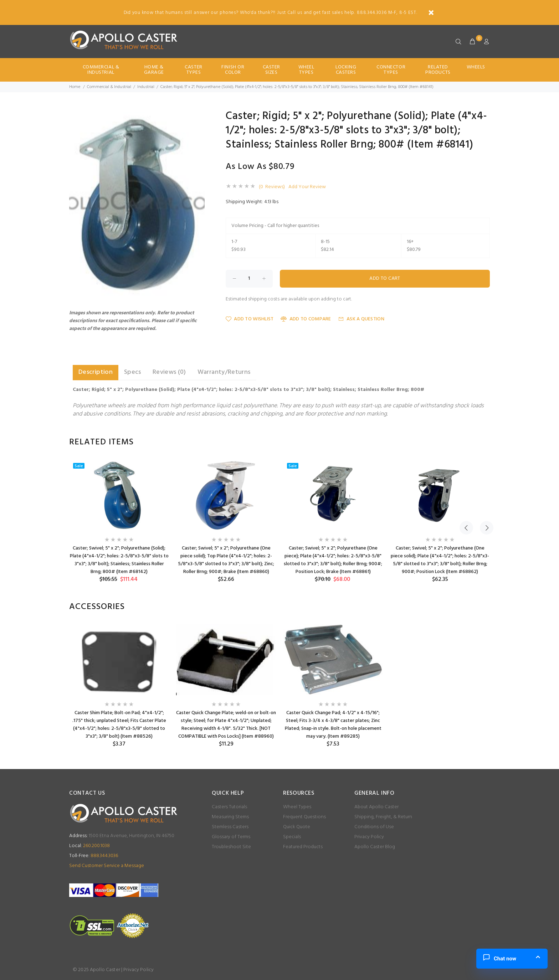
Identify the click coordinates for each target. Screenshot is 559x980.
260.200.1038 (89, 846)
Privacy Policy (369, 837)
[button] (198, 117)
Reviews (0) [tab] (169, 372)
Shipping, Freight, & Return (383, 817)
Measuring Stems (230, 817)
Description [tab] (96, 372)
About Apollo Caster (376, 807)
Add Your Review (307, 187)
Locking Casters (346, 70)
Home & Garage (154, 70)
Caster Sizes (271, 70)
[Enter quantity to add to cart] (249, 279)
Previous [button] (466, 442)
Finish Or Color (233, 70)
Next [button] (483, 442)
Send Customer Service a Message (107, 866)
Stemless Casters (230, 827)
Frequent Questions (304, 817)
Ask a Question (361, 319)
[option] (119, 521)
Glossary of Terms (231, 837)
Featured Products (303, 847)
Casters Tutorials (229, 807)
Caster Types (193, 70)
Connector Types (391, 70)
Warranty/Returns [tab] (224, 372)
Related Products (438, 70)
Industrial (146, 87)
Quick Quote (297, 827)
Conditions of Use (374, 827)
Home (75, 87)
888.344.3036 (94, 856)
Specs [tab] (133, 372)
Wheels (476, 67)
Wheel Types (306, 70)
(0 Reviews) (272, 187)
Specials (292, 837)
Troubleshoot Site (231, 847)
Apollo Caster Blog (375, 847)
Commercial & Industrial (101, 70)
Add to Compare (306, 319)
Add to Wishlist (250, 319)
